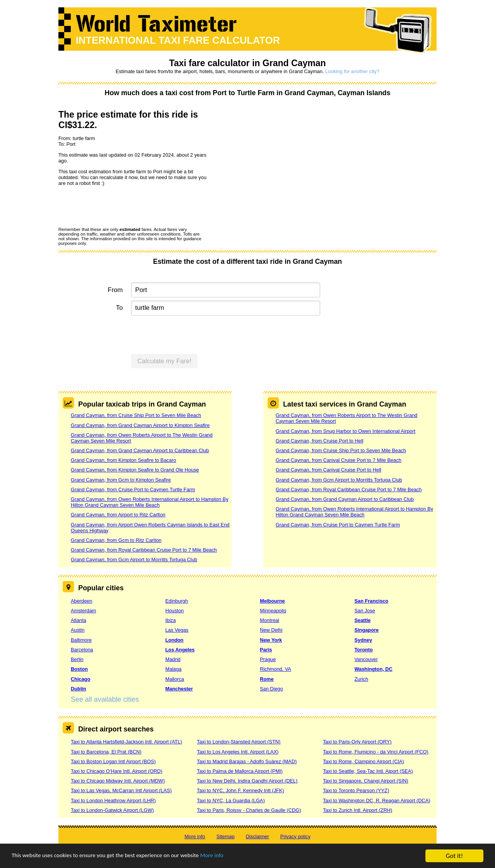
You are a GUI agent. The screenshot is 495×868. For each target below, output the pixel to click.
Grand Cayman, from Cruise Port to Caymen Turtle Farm (133, 490)
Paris (266, 650)
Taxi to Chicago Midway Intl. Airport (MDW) (118, 781)
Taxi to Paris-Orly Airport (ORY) (357, 742)
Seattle (363, 620)
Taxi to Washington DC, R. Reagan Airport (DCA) (377, 801)
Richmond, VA (276, 669)
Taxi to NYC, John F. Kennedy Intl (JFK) (240, 790)
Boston (79, 669)
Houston (175, 611)
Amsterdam (83, 611)
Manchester (179, 689)
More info (238, 857)
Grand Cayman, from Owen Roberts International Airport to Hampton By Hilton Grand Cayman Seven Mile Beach (150, 502)
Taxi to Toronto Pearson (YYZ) (356, 790)
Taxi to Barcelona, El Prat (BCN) (106, 752)
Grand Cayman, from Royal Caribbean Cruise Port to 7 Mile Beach (144, 550)
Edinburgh (177, 601)
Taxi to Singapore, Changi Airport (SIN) (366, 781)
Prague (268, 659)
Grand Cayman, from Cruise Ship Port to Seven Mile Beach (136, 415)
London (175, 640)
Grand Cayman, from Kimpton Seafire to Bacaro (123, 460)
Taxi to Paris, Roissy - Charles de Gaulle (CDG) (249, 810)
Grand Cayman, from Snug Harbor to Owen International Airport (346, 431)
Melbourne (272, 601)
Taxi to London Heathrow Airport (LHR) (113, 801)
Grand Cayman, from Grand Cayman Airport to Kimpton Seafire (140, 425)
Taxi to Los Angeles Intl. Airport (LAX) (238, 752)
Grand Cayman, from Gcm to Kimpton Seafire (121, 480)
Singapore (367, 630)
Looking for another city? (352, 71)
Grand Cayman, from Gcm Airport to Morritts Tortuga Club (134, 560)
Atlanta (79, 620)
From (115, 290)
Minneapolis (273, 611)
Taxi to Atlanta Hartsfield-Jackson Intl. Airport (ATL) (126, 742)
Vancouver (366, 659)
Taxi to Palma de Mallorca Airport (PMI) (240, 771)
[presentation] (117, 206)
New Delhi (271, 630)
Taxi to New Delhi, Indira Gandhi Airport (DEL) (247, 781)
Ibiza (171, 620)
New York (271, 640)
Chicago (80, 679)
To (119, 308)
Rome (267, 679)
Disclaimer (258, 836)
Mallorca (175, 679)
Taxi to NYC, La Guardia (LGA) (231, 801)
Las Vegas (177, 630)
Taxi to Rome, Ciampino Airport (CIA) (364, 761)
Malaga (174, 669)
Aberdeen (82, 601)
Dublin (79, 689)
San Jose (365, 611)
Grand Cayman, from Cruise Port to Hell (320, 441)
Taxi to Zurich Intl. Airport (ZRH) (358, 810)
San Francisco (371, 601)
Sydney (364, 640)
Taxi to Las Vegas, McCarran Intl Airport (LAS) (121, 790)
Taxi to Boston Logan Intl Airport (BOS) (113, 761)
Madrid (173, 659)
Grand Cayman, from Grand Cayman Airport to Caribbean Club (140, 450)
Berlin (77, 659)
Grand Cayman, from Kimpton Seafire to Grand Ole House (135, 470)
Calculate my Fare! (164, 361)
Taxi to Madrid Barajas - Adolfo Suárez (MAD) (247, 761)
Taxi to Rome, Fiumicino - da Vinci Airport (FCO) (376, 752)
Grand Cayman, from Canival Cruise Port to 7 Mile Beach (339, 460)
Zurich (362, 679)
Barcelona (82, 650)
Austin (78, 630)
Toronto (364, 650)
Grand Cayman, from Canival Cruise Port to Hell (329, 470)
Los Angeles (180, 650)
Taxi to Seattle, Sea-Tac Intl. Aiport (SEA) (368, 771)
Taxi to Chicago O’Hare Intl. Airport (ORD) (117, 771)
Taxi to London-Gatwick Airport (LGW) (112, 810)
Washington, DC (374, 669)
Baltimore (81, 640)
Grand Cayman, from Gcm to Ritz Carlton (116, 540)
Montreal (270, 620)
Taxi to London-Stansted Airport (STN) (239, 742)
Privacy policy (295, 836)
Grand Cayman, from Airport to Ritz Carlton (118, 515)
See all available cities (105, 699)
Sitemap (226, 836)
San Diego (271, 689)
